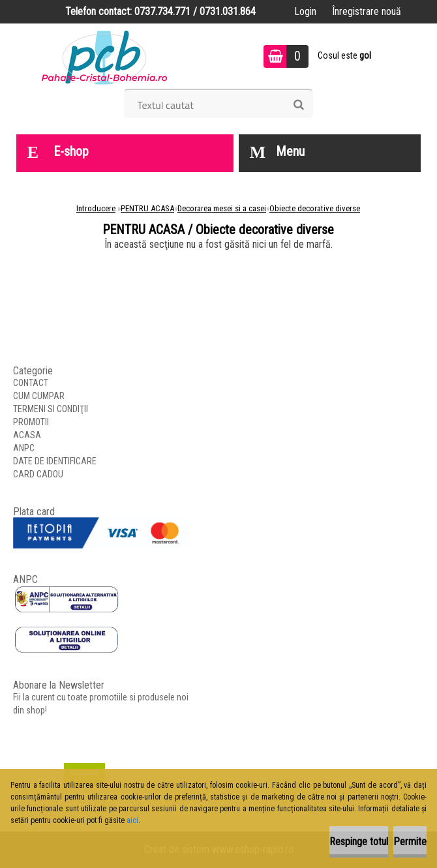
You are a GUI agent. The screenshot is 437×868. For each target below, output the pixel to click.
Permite (410, 842)
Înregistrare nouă (367, 11)
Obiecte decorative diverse (315, 208)
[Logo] (105, 56)
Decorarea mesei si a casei (222, 208)
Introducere (96, 208)
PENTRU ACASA (147, 208)
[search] (298, 105)
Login (305, 11)
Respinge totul (359, 842)
